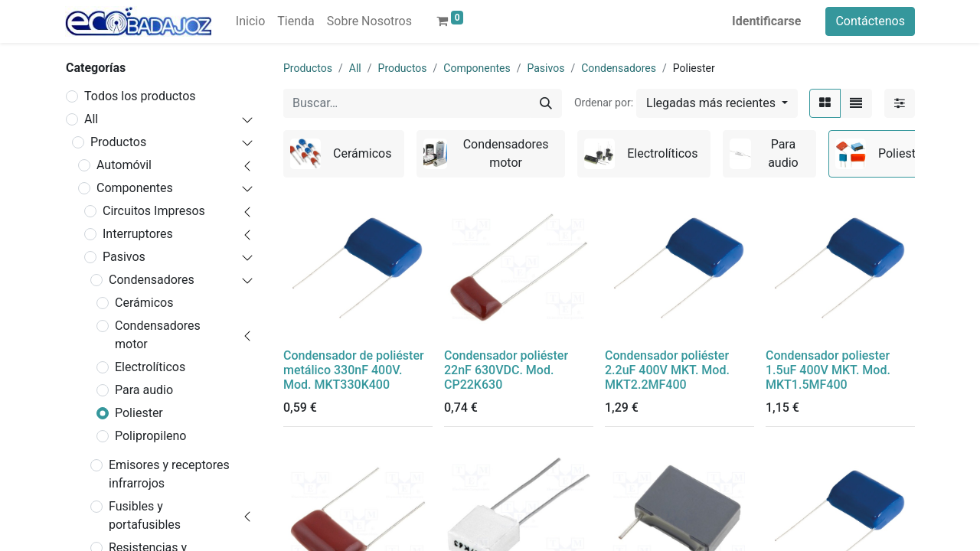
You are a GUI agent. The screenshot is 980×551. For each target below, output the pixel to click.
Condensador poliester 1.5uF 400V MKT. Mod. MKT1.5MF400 (828, 370)
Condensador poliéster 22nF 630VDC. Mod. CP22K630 (506, 370)
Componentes (135, 188)
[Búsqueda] (546, 103)
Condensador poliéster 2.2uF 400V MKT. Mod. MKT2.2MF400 (667, 370)
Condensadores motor (158, 335)
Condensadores (152, 280)
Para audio (144, 390)
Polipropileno (150, 436)
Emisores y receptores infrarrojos (169, 474)
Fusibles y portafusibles (145, 515)
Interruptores (138, 234)
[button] (717, 103)
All (91, 119)
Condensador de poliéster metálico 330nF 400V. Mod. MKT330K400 (354, 370)
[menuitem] (250, 21)
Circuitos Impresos (154, 211)
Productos (118, 142)
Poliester (139, 413)
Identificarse (766, 21)
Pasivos (124, 257)
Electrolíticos (150, 367)
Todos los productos (140, 96)
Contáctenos (870, 21)
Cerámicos (144, 303)
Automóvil (124, 165)
